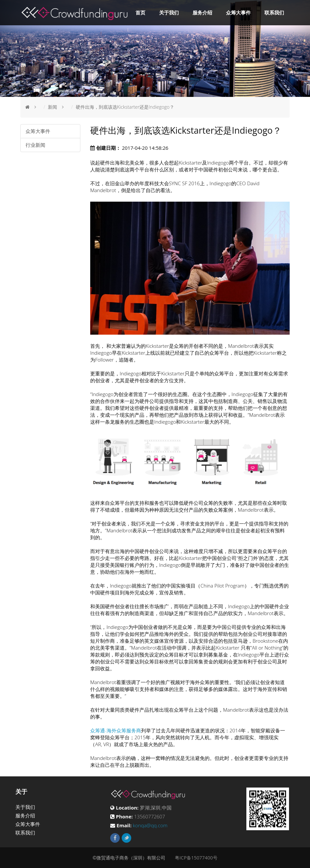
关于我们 (169, 12)
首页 (140, 12)
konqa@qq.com (150, 825)
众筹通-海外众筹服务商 (116, 730)
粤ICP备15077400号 (196, 858)
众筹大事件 (238, 12)
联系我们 (274, 12)
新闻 (52, 107)
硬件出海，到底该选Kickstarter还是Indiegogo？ (125, 107)
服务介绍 (202, 12)
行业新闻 (35, 145)
